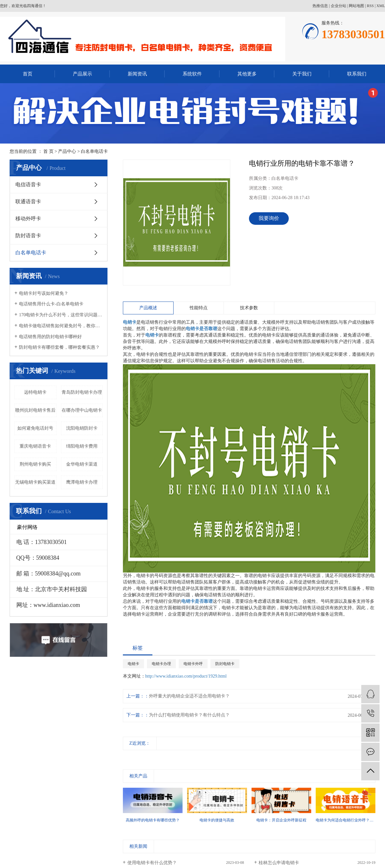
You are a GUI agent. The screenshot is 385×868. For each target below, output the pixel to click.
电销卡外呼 (193, 664)
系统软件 (192, 74)
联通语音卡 (28, 202)
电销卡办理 (161, 664)
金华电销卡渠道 (82, 464)
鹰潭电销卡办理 (82, 482)
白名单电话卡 (94, 151)
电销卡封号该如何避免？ (44, 293)
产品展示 (82, 74)
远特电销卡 (35, 392)
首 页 (48, 151)
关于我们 (302, 74)
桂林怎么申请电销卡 (279, 863)
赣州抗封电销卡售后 (35, 410)
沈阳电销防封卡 (82, 428)
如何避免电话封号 (35, 428)
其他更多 (247, 74)
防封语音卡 (28, 236)
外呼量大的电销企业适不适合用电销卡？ (189, 696)
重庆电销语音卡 (35, 446)
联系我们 (357, 74)
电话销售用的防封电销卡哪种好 (50, 337)
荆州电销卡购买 (35, 464)
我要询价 (269, 218)
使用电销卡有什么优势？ (152, 863)
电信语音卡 (28, 184)
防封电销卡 (225, 664)
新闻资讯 (137, 74)
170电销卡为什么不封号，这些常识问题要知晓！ (61, 315)
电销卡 (133, 664)
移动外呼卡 (28, 219)
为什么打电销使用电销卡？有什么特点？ (189, 715)
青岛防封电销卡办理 (82, 392)
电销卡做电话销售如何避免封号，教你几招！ (61, 326)
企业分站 (338, 6)
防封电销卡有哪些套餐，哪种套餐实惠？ (59, 347)
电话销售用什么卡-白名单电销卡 (51, 304)
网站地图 (356, 6)
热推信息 (320, 6)
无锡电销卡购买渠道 (35, 482)
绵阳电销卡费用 (82, 446)
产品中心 (67, 151)
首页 (28, 74)
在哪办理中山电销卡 (82, 410)
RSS (370, 6)
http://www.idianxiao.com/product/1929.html (186, 676)
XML (381, 6)
